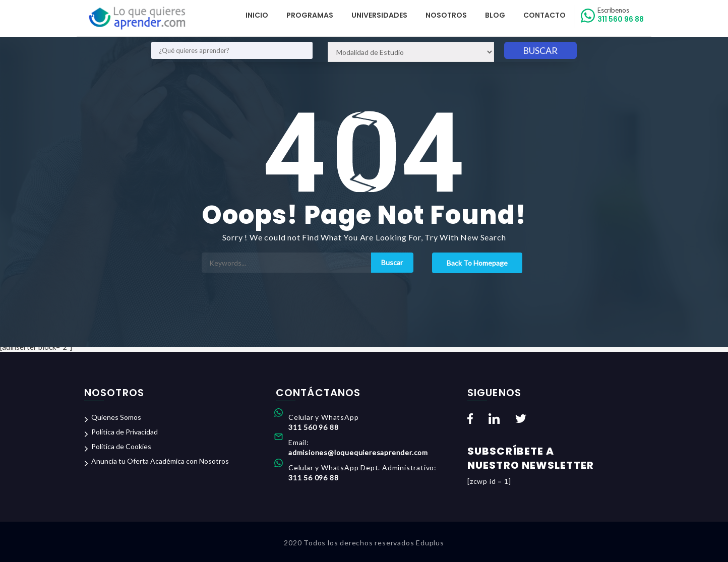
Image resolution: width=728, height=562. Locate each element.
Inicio (257, 15)
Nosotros (446, 15)
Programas (310, 15)
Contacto (544, 15)
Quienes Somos (116, 417)
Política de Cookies (121, 446)
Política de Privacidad (125, 432)
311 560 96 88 (621, 15)
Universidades (379, 15)
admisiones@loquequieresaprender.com (358, 452)
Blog (495, 15)
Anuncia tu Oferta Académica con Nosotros (160, 461)
